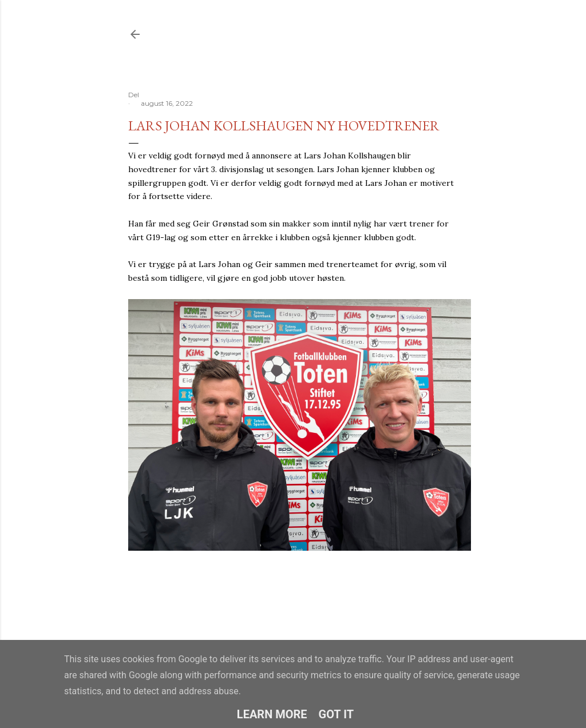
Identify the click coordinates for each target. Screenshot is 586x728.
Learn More (272, 714)
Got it (336, 714)
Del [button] (134, 95)
